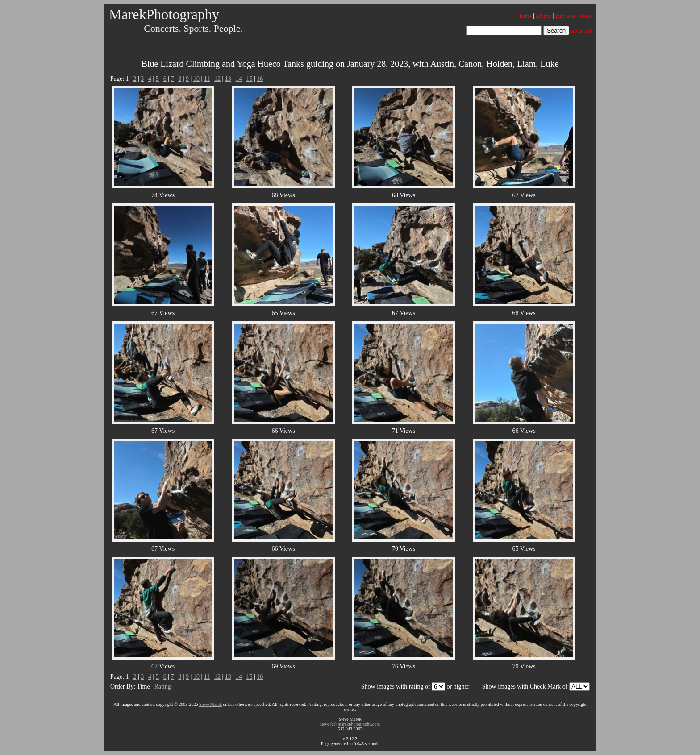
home (526, 16)
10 (196, 79)
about (585, 16)
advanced (581, 31)
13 (228, 79)
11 (207, 79)
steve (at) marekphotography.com (350, 724)
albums (544, 16)
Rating (162, 687)
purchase (565, 16)
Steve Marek (210, 704)
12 (217, 79)
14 (239, 79)
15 (249, 79)
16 (260, 79)
